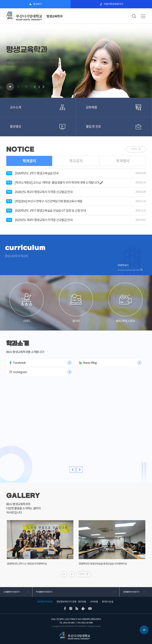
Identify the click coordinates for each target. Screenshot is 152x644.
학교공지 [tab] (76, 161)
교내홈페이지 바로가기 (12, 592)
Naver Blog (90, 363)
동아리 (76, 303)
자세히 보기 (123, 265)
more (134, 149)
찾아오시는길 (108, 602)
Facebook (19, 363)
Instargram (20, 372)
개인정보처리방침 (45, 602)
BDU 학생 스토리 (125, 303)
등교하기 (37, 4)
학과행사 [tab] (123, 161)
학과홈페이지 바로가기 (44, 592)
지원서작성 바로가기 (113, 4)
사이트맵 (94, 602)
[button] (10, 87)
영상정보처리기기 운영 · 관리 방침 (71, 602)
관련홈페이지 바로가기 (131, 592)
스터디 (27, 303)
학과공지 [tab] (29, 161)
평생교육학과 (54, 16)
